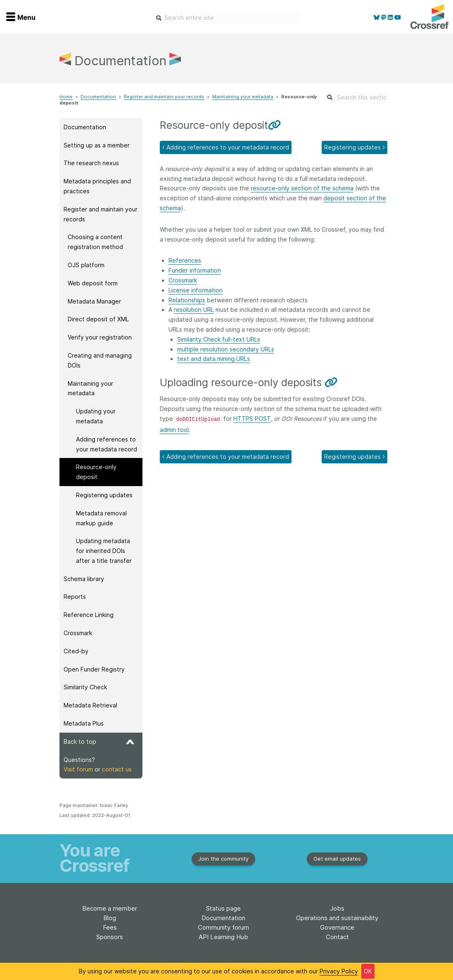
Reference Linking (89, 615)
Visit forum (78, 769)
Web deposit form (93, 283)
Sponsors (110, 937)
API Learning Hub (223, 937)
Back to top (99, 742)
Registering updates (104, 495)
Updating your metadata (96, 416)
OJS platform (86, 265)
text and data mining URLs (213, 359)
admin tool (174, 430)
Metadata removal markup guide (101, 518)
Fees (110, 927)
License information (196, 290)
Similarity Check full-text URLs (219, 339)
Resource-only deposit (96, 472)
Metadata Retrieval (90, 705)
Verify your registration (100, 337)
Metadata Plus (84, 723)
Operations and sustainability (337, 918)
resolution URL (194, 310)
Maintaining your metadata (243, 97)
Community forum (223, 927)
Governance (337, 927)
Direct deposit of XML (98, 319)
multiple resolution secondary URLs (226, 349)
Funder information (195, 270)
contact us (117, 769)
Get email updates (337, 859)
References (185, 260)
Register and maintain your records (164, 97)
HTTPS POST (252, 419)
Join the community (223, 859)
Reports (75, 597)
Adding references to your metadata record (107, 444)
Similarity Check (85, 687)
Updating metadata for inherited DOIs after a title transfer (104, 551)
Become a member (110, 908)
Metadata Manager (94, 301)
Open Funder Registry (94, 669)
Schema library (84, 579)
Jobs (337, 908)
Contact (337, 937)
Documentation (98, 97)
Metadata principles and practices (97, 186)
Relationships (187, 300)
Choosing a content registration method (95, 242)
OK (368, 971)
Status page (223, 908)
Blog (110, 918)
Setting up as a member (97, 145)
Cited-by (76, 651)
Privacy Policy (339, 971)
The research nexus (91, 163)
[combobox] (226, 18)
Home (66, 97)
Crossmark (78, 633)
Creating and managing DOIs (100, 360)
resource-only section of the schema (302, 188)
